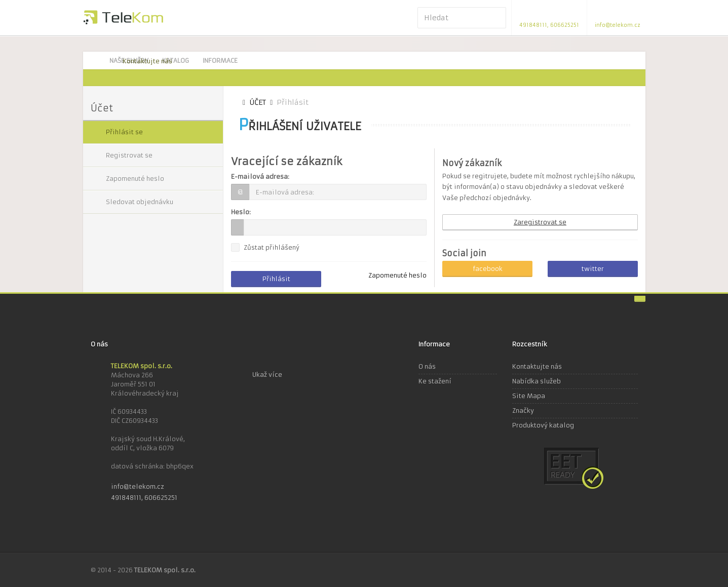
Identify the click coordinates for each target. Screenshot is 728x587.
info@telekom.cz (138, 486)
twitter (593, 269)
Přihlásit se (124, 132)
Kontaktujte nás (147, 61)
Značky (523, 410)
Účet (258, 102)
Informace (220, 61)
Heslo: (241, 212)
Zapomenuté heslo (135, 179)
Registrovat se (129, 155)
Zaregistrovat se (540, 222)
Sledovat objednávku (140, 202)
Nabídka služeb (537, 381)
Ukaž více (267, 375)
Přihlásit (276, 279)
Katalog (176, 61)
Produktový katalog (543, 425)
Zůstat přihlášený (272, 247)
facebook (488, 269)
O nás (427, 366)
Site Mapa (529, 396)
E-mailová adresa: (260, 177)
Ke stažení (435, 381)
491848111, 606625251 (144, 498)
